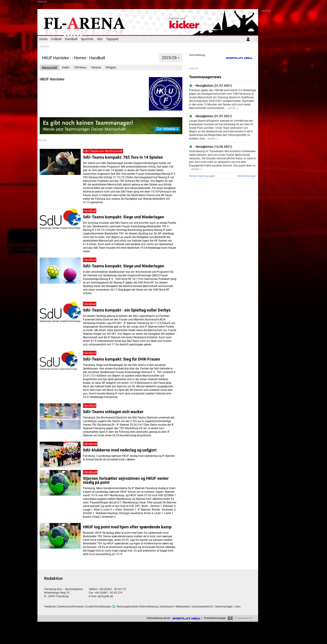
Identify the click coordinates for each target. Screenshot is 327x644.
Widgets (111, 67)
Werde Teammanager (202, 176)
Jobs (238, 607)
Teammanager (224, 607)
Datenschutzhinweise (71, 607)
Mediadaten (183, 607)
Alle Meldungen (247, 176)
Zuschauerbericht (202, 607)
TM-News (80, 67)
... (255, 39)
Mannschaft (50, 67)
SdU (100, 39)
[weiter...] (233, 108)
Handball (71, 39)
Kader (66, 67)
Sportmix (87, 39)
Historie (96, 67)
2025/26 (171, 58)
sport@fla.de (105, 596)
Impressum (167, 607)
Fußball (56, 39)
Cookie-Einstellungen (98, 607)
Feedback (50, 607)
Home (43, 39)
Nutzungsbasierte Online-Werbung (135, 607)
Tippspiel (112, 39)
